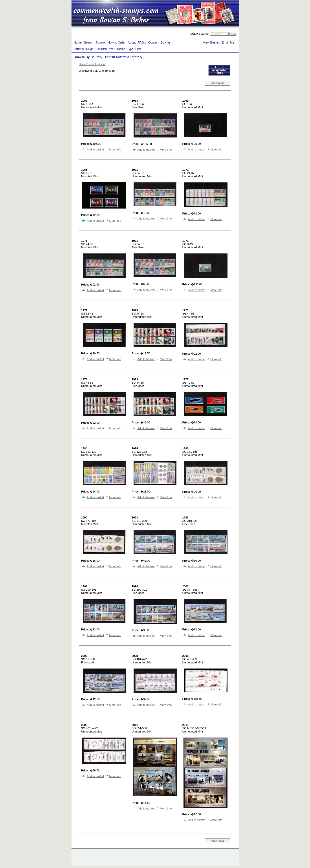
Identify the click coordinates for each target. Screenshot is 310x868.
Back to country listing (93, 64)
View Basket (211, 42)
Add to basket (95, 149)
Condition (101, 49)
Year (112, 49)
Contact (153, 42)
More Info (115, 149)
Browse (101, 42)
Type (130, 49)
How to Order (116, 42)
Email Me (228, 42)
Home (78, 42)
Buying (165, 42)
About (132, 42)
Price (138, 49)
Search (89, 42)
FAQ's (142, 42)
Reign (90, 49)
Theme (121, 49)
